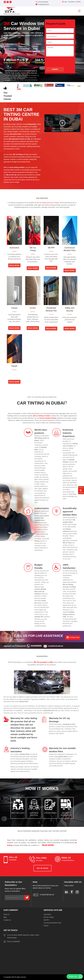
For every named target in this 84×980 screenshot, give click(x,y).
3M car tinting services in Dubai (48, 203)
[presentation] (62, 62)
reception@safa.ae (42, 4)
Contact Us (7, 920)
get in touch (42, 868)
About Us (7, 914)
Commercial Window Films (53, 923)
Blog (5, 917)
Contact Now (75, 637)
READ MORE (49, 845)
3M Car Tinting (49, 917)
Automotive (47, 914)
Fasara (46, 926)
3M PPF (46, 920)
